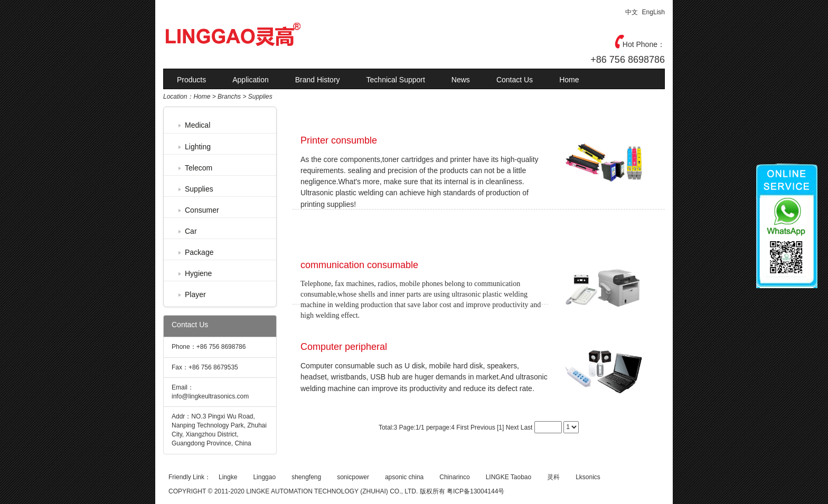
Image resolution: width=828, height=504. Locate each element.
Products (191, 80)
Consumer (202, 210)
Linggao (264, 477)
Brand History (318, 80)
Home (569, 80)
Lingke (228, 477)
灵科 (553, 477)
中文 (632, 12)
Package (199, 252)
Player (195, 294)
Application (251, 80)
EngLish (653, 12)
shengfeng (306, 477)
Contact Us (515, 80)
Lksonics (588, 477)
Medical (197, 125)
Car (191, 231)
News (461, 80)
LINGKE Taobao (509, 477)
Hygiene (198, 273)
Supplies (199, 189)
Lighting (198, 147)
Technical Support (396, 80)
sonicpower (353, 477)
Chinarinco (454, 477)
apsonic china (404, 477)
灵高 (256, 34)
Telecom (199, 168)
